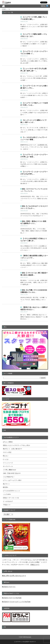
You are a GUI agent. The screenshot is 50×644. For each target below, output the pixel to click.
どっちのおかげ (8, 501)
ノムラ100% (7, 494)
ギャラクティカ (8, 466)
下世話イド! (7, 505)
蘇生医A (5, 487)
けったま (6, 459)
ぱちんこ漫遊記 (8, 442)
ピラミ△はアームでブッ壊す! (12, 480)
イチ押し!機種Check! (9, 470)
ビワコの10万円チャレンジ (11, 491)
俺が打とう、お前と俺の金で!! (12, 449)
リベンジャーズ (8, 463)
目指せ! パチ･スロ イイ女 (11, 498)
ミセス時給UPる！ (9, 477)
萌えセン (6, 456)
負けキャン (6, 484)
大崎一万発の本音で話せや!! (12, 473)
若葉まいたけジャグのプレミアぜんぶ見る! (16, 445)
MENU (44, 6)
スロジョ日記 (7, 452)
